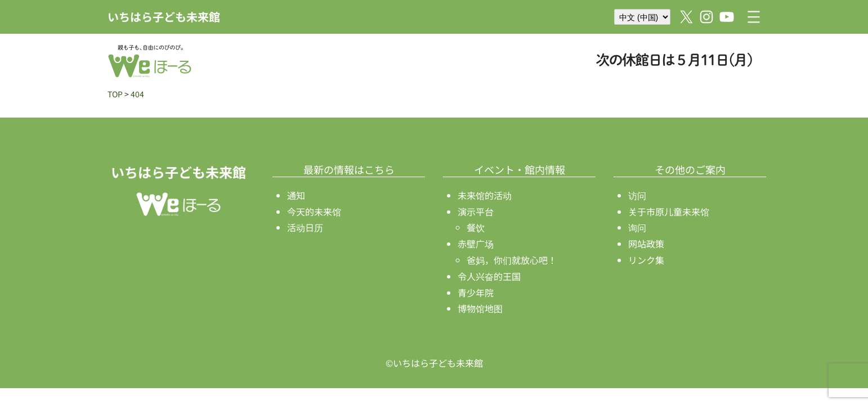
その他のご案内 (690, 169)
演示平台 (476, 211)
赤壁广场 (476, 244)
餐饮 (476, 227)
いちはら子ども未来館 (164, 17)
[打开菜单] (754, 17)
